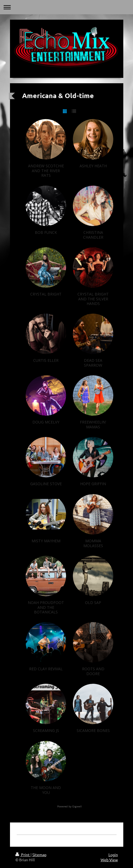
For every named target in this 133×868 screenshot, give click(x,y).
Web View (109, 860)
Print (23, 855)
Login (113, 855)
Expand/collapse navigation (66, 7)
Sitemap (39, 855)
